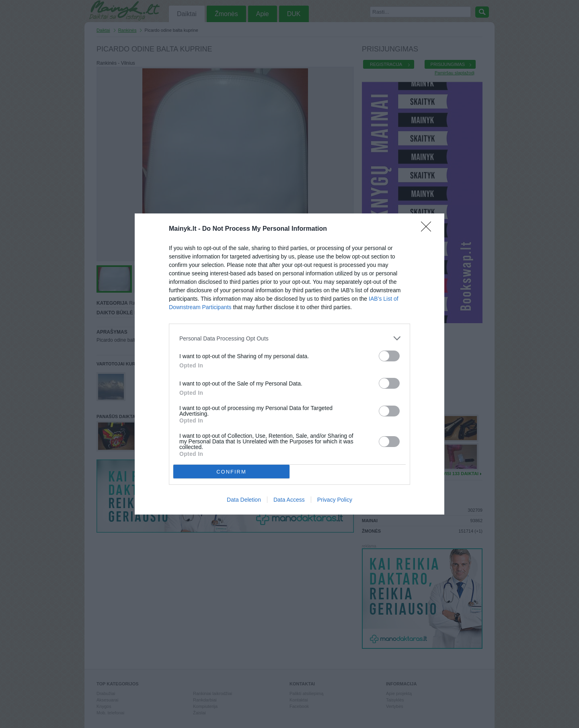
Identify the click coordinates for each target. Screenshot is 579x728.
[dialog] (289, 364)
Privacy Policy (335, 500)
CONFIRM (231, 472)
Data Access (289, 500)
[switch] (389, 356)
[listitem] (289, 338)
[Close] (429, 229)
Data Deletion (244, 500)
